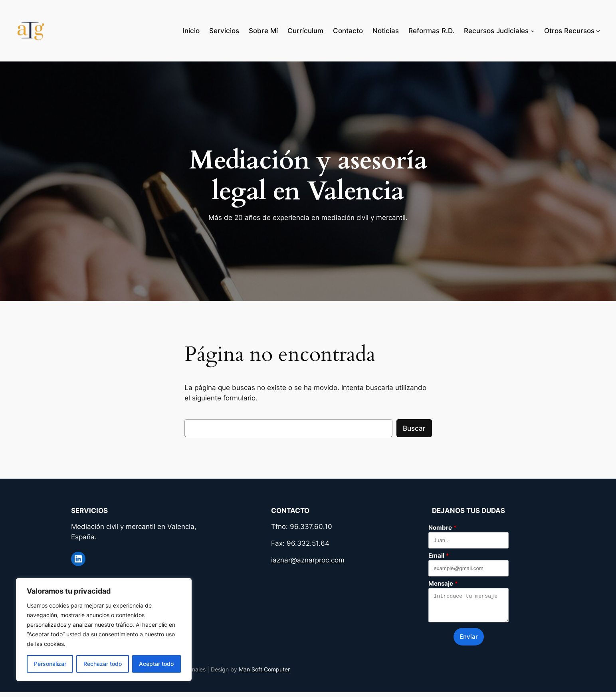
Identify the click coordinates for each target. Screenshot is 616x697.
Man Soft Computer (264, 674)
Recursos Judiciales (496, 31)
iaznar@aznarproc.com (308, 560)
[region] (104, 630)
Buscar (414, 428)
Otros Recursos (569, 31)
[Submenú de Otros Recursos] (598, 31)
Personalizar (50, 664)
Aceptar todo (156, 664)
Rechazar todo (103, 664)
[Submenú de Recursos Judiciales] (533, 31)
